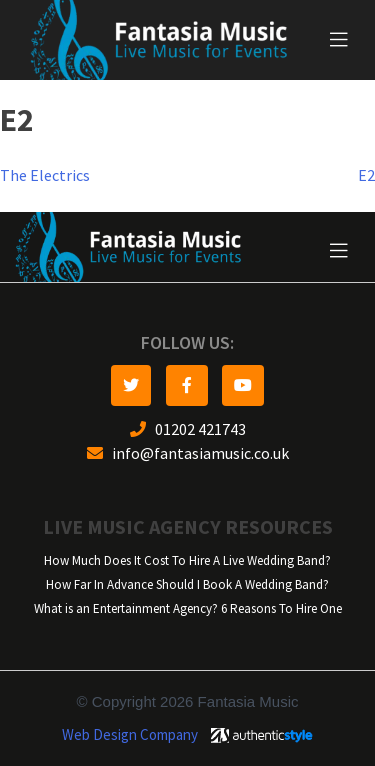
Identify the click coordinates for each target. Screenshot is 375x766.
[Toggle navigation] (339, 40)
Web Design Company (130, 735)
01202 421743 (188, 429)
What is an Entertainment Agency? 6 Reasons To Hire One (188, 608)
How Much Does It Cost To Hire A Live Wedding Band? (187, 560)
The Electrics (45, 175)
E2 (366, 175)
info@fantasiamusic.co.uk (188, 453)
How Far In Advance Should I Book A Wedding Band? (187, 584)
